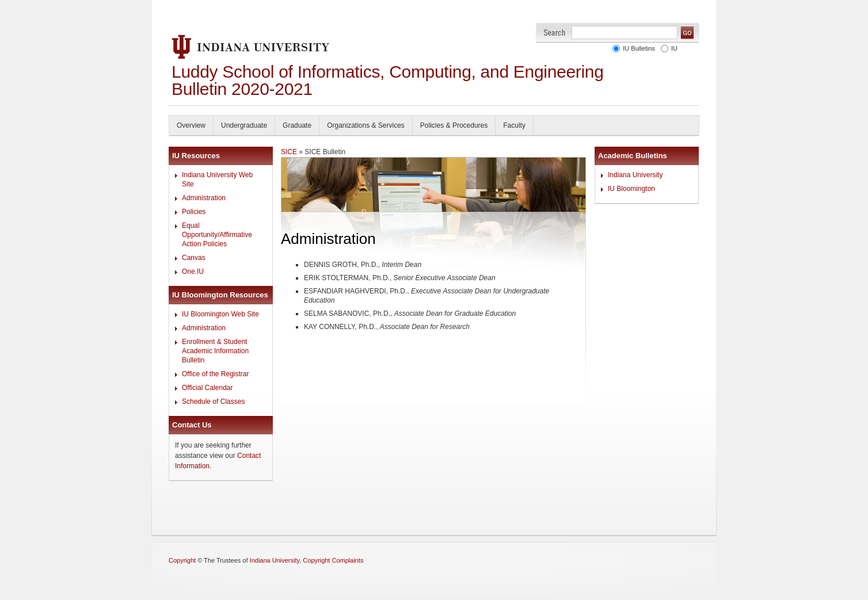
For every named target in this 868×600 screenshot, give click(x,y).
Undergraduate (244, 125)
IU (673, 48)
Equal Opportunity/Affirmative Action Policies (217, 235)
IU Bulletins (637, 48)
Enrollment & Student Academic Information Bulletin (215, 351)
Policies (194, 212)
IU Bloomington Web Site (220, 314)
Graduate (297, 125)
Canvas (194, 258)
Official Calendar (208, 388)
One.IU (193, 272)
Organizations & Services (366, 125)
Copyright (182, 560)
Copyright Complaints (333, 560)
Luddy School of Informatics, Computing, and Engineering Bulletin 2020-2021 (388, 80)
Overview (191, 125)
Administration (204, 198)
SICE (289, 152)
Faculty (514, 125)
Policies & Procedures (454, 125)
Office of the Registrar (216, 374)
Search (555, 33)
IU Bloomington (631, 189)
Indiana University (635, 175)
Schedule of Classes (213, 402)
